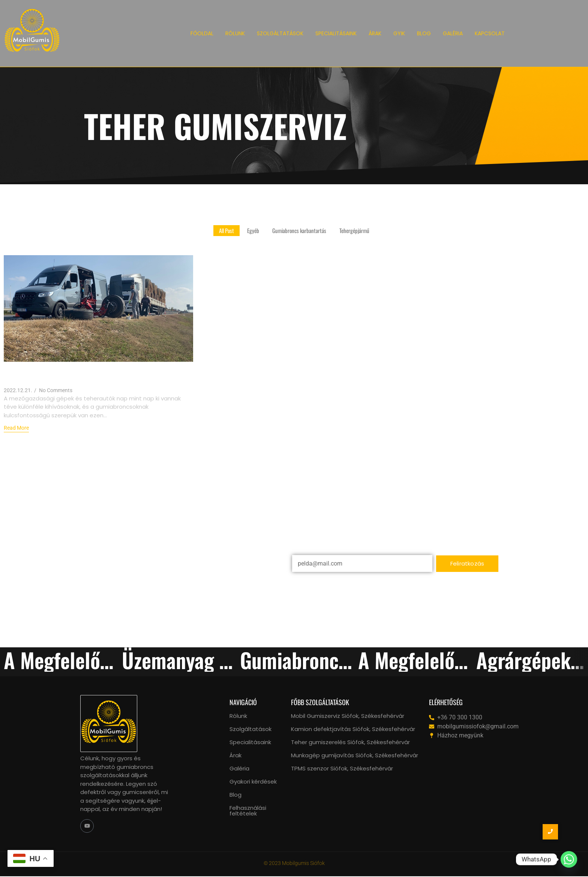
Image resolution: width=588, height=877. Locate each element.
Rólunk (238, 716)
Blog (235, 795)
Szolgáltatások (250, 729)
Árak (235, 755)
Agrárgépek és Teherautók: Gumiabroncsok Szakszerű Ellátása (94, 374)
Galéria (239, 768)
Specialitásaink (250, 742)
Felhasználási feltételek (248, 811)
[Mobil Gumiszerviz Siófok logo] (32, 32)
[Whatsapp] (569, 859)
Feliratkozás (467, 563)
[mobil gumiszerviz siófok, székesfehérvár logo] (109, 724)
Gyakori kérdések (253, 781)
